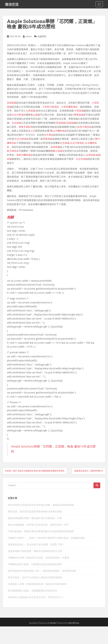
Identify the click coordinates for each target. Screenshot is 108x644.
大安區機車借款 (69, 107)
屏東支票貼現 (26, 127)
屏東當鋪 (48, 139)
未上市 (32, 131)
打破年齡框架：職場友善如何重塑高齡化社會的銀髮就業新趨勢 (41, 531)
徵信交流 (12, 4)
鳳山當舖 (35, 115)
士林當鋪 (30, 111)
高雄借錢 (71, 123)
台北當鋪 (16, 123)
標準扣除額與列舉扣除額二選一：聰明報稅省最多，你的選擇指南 (42, 571)
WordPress (74, 623)
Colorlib (52, 623)
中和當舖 (79, 111)
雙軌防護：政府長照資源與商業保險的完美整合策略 (35, 511)
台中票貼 (49, 135)
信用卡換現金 (84, 127)
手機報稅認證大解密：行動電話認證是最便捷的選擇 (35, 564)
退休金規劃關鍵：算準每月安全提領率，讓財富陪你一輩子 (38, 525)
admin (29, 36)
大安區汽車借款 (51, 107)
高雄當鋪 (12, 103)
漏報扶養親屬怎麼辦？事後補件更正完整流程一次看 (35, 518)
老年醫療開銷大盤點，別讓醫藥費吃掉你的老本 (33, 591)
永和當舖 (91, 155)
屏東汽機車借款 (25, 155)
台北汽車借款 (19, 115)
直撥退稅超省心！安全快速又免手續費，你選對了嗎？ (36, 544)
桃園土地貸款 (57, 151)
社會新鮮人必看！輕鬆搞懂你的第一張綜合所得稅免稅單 (37, 584)
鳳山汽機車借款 (59, 131)
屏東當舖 (79, 115)
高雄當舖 (55, 147)
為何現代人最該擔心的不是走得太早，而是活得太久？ (36, 597)
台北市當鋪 (82, 159)
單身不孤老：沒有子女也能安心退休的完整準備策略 (35, 577)
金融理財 (42, 36)
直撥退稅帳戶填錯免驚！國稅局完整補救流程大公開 (35, 551)
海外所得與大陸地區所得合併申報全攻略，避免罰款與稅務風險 (41, 505)
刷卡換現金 (13, 151)
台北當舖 (65, 143)
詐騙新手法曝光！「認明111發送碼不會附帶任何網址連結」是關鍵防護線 (46, 538)
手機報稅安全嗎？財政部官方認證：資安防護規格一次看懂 (38, 558)
